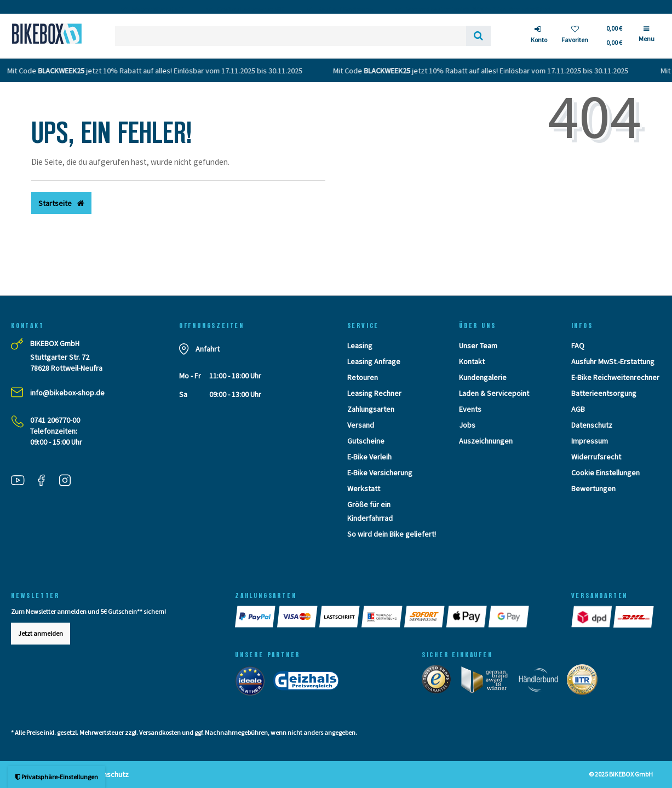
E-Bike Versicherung (380, 473)
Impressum (590, 441)
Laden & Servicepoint (494, 393)
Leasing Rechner (374, 393)
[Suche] (478, 36)
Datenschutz (592, 425)
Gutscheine (366, 441)
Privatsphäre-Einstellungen (57, 777)
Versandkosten (160, 732)
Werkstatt (364, 488)
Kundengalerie (483, 377)
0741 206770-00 (55, 420)
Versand (361, 425)
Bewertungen (593, 488)
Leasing (360, 346)
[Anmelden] (539, 36)
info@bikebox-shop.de (67, 393)
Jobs (467, 425)
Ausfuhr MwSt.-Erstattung (613, 361)
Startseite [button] (61, 203)
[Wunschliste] (575, 36)
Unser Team (478, 346)
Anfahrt (208, 349)
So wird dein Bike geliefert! (392, 534)
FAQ (578, 346)
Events (470, 409)
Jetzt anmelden (41, 633)
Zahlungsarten (371, 409)
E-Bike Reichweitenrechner (615, 377)
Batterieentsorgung (604, 393)
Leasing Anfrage (374, 361)
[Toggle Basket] (614, 36)
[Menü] (647, 38)
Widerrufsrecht (596, 457)
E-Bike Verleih (369, 457)
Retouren (363, 377)
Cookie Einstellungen (605, 473)
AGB (578, 409)
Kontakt (472, 361)
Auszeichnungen (486, 441)
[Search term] (291, 36)
